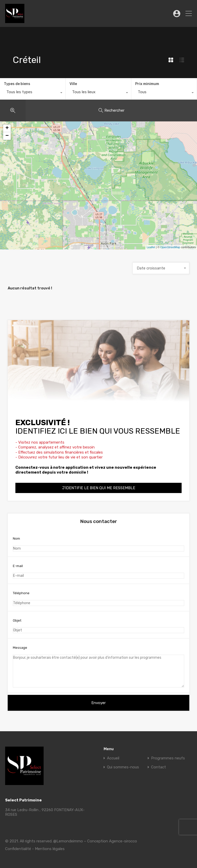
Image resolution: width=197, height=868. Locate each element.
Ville (73, 84)
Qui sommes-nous (123, 767)
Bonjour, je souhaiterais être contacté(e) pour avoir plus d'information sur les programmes (98, 671)
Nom (98, 544)
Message (98, 667)
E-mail (98, 571)
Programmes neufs (168, 758)
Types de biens (17, 84)
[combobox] (33, 93)
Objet (98, 626)
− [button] (7, 136)
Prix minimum (147, 84)
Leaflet (151, 247)
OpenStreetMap (170, 247)
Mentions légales (50, 849)
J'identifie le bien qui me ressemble (99, 488)
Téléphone (98, 599)
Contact (159, 767)
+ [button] (7, 128)
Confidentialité (18, 849)
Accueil (113, 758)
